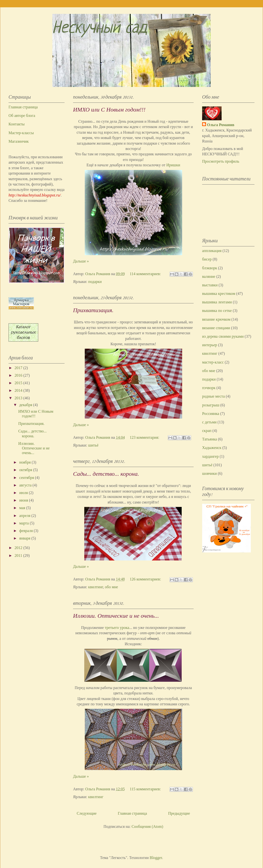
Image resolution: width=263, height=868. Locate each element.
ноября (25, 462)
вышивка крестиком (219, 294)
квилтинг (96, 587)
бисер (207, 259)
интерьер (210, 345)
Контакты (17, 124)
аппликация (212, 251)
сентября (27, 478)
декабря (26, 405)
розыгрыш (211, 405)
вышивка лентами (217, 302)
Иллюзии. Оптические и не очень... (116, 616)
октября (26, 470)
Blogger (156, 858)
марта (24, 523)
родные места (213, 396)
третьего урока (117, 628)
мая (23, 508)
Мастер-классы (21, 133)
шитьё (93, 445)
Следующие (87, 813)
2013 (19, 398)
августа (26, 485)
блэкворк (210, 268)
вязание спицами (216, 328)
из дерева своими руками (223, 336)
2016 (19, 375)
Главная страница (132, 813)
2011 (19, 555)
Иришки (173, 165)
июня (24, 500)
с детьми (209, 422)
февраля (27, 531)
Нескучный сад (100, 28)
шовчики (209, 473)
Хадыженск (212, 448)
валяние (209, 276)
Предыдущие (179, 813)
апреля (25, 516)
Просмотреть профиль (221, 161)
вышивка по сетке (217, 311)
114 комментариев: (146, 274)
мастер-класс (213, 362)
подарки (95, 282)
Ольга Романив (221, 125)
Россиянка (211, 414)
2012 (19, 548)
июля (24, 493)
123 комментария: (145, 437)
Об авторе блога (22, 116)
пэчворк (209, 388)
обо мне (112, 587)
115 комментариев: (146, 789)
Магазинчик (19, 141)
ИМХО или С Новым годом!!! (109, 110)
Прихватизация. (93, 310)
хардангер (210, 456)
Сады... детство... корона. (106, 474)
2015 (19, 383)
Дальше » (81, 261)
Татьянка (210, 439)
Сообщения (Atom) (147, 826)
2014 (19, 390)
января (25, 538)
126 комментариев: (146, 579)
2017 (19, 368)
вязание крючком (216, 319)
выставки (210, 285)
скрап (207, 431)
